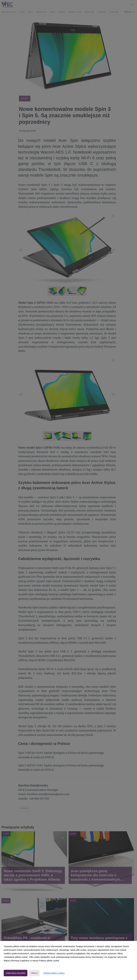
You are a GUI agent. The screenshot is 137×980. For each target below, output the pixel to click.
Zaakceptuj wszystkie (16, 973)
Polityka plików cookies (54, 973)
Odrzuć (34, 973)
